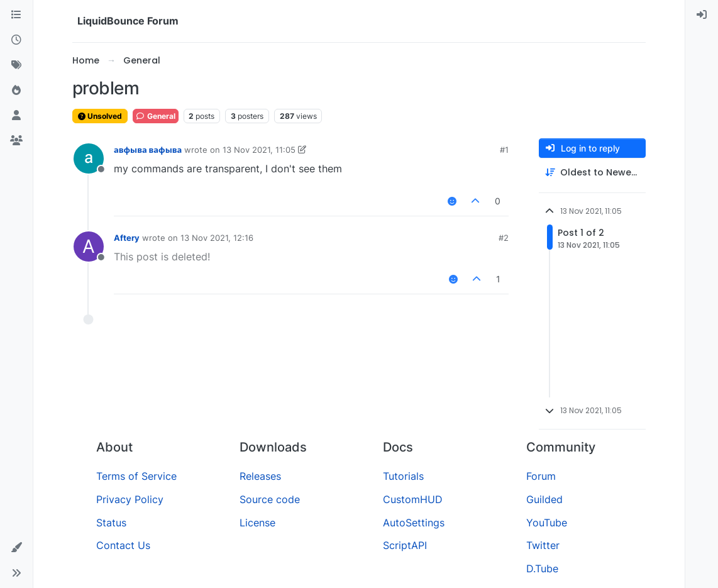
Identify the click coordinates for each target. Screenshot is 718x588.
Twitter (543, 545)
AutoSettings (414, 523)
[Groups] (16, 141)
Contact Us (123, 545)
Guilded (544, 499)
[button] (16, 548)
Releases (260, 476)
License (257, 523)
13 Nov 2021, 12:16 (217, 238)
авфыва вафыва (148, 150)
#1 (504, 150)
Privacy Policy (130, 499)
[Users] (16, 116)
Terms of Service (136, 476)
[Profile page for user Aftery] (89, 247)
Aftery (127, 238)
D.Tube (542, 569)
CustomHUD (413, 499)
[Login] (702, 15)
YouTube (547, 523)
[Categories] (16, 15)
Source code (270, 499)
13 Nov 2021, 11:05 (259, 150)
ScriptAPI (405, 545)
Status (111, 523)
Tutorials (403, 476)
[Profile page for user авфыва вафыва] (89, 158)
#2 (504, 238)
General (156, 116)
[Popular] (16, 91)
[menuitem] (702, 15)
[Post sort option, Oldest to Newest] (592, 173)
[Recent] (16, 40)
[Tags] (16, 65)
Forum (541, 476)
